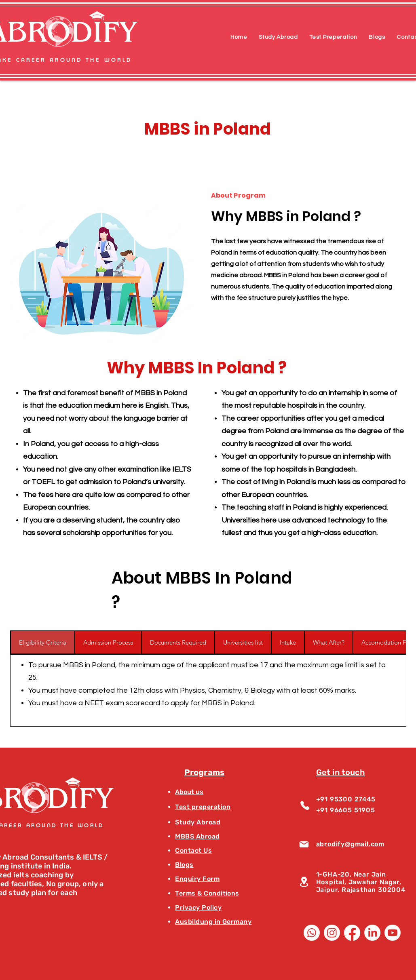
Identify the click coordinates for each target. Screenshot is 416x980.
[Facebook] (352, 933)
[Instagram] (332, 933)
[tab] (43, 642)
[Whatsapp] (312, 933)
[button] (278, 37)
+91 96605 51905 (346, 810)
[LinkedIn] (372, 933)
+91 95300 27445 (346, 799)
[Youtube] (393, 933)
